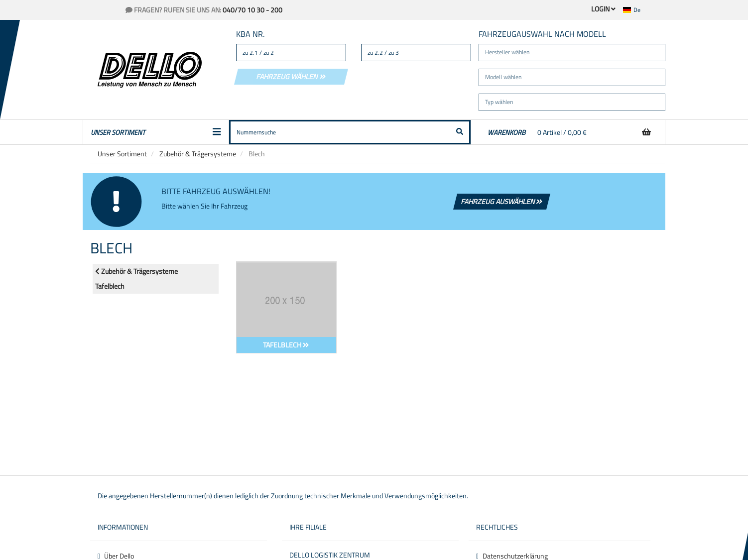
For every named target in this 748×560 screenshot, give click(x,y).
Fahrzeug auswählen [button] (502, 201)
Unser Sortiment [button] (156, 132)
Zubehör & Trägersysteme (198, 154)
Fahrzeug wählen (291, 76)
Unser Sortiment (122, 154)
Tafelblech (110, 286)
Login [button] (603, 9)
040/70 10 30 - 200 (252, 10)
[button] (638, 10)
